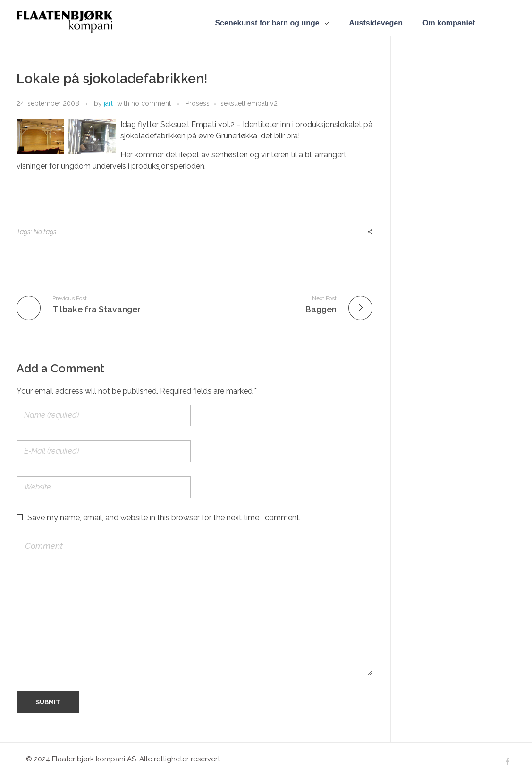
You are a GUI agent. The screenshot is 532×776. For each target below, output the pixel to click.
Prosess (198, 103)
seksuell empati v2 (249, 103)
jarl (108, 103)
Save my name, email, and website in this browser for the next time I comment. (164, 518)
